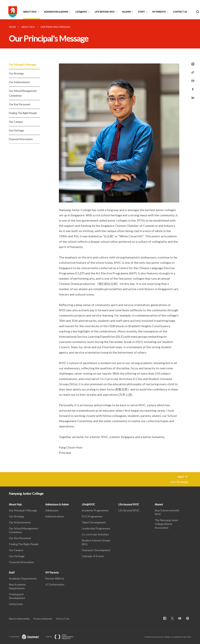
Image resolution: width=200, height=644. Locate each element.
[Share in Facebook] (192, 87)
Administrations (55, 516)
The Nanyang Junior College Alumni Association (167, 524)
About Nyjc (30, 12)
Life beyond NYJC (105, 12)
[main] (100, 246)
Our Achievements (19, 82)
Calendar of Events (93, 556)
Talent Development (94, 522)
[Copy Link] (192, 72)
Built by (62, 637)
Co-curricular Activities (95, 534)
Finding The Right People (23, 113)
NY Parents (159, 12)
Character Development (96, 550)
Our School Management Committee (23, 93)
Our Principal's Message (22, 65)
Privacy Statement (43, 619)
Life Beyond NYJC (129, 510)
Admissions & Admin (56, 12)
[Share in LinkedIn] (192, 96)
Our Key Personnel (19, 104)
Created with (26, 637)
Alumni (126, 12)
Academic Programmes (95, 510)
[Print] (192, 64)
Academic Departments (23, 578)
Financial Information (21, 139)
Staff (141, 12)
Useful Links (16, 604)
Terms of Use (63, 619)
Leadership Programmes (96, 528)
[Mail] (192, 79)
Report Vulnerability (19, 619)
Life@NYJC (81, 12)
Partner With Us (55, 578)
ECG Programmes (92, 516)
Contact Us (180, 12)
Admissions (52, 510)
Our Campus (16, 122)
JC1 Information (55, 584)
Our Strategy (16, 73)
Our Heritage (16, 130)
